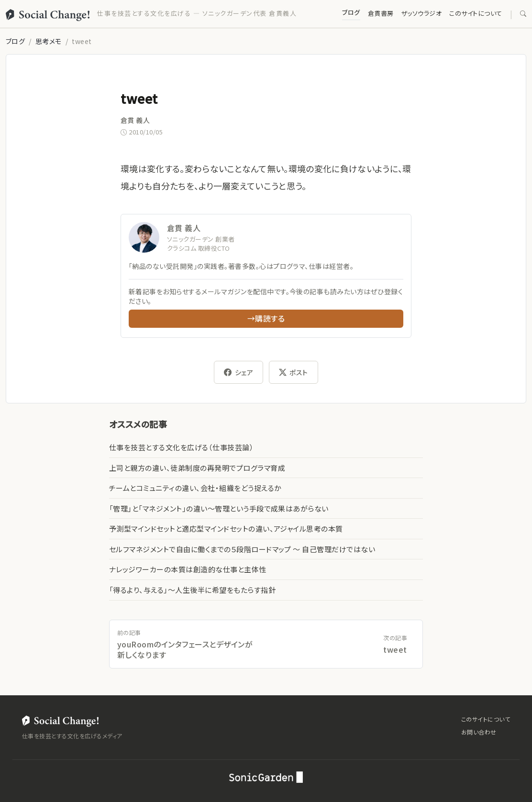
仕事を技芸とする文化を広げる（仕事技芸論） (181, 447)
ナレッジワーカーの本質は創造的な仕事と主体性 (188, 569)
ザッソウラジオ (421, 13)
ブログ (351, 12)
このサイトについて (476, 13)
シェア (238, 372)
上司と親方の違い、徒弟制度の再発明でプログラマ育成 (197, 468)
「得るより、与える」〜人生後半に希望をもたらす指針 (192, 590)
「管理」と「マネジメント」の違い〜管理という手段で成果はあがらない (219, 508)
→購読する (266, 318)
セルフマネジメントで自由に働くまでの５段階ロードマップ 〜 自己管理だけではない (242, 549)
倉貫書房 (381, 13)
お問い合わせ (479, 732)
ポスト (294, 372)
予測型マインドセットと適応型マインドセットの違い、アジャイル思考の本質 (226, 529)
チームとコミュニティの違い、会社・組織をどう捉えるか (195, 488)
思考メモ (49, 41)
